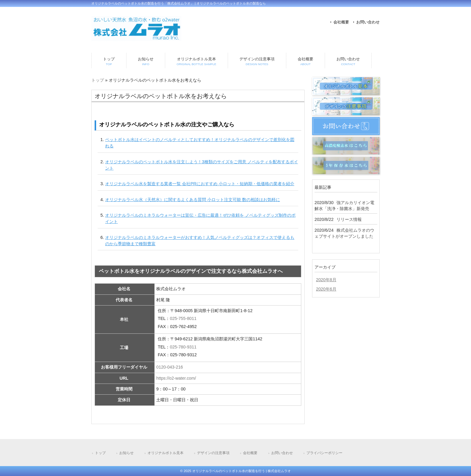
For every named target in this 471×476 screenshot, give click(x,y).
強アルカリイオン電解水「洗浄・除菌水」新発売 (344, 206)
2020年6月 (326, 289)
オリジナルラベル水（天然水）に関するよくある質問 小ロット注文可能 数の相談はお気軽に (193, 200)
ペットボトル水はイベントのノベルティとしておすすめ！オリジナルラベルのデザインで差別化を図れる (200, 143)
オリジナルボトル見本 (166, 453)
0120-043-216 (170, 367)
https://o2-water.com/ (176, 378)
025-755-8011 (183, 318)
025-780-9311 (183, 347)
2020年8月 (326, 280)
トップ (98, 80)
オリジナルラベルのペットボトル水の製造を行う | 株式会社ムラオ (242, 471)
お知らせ (126, 453)
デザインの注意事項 (213, 453)
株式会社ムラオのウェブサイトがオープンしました (344, 233)
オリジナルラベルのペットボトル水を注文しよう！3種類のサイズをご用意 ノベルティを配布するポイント (202, 165)
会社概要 (341, 22)
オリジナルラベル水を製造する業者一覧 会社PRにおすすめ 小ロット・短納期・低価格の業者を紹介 (200, 184)
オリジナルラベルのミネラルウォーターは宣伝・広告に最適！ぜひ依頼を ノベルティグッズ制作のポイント (200, 218)
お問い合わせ (368, 22)
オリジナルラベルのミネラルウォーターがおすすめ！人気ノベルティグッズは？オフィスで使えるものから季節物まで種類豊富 (200, 241)
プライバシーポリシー (324, 453)
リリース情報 (349, 219)
